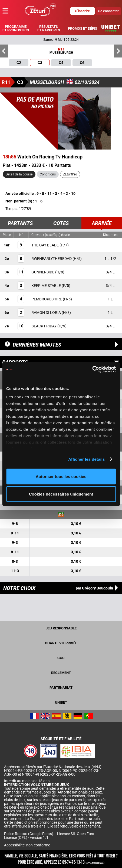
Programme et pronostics (16, 28)
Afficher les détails (86, 459)
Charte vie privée (61, 643)
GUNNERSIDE (43, 272)
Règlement (61, 673)
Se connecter (108, 11)
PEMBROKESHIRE (47, 299)
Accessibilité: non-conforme (27, 845)
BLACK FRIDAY (44, 326)
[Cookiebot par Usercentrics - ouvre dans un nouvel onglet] (92, 369)
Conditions (48, 174)
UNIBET (61, 702)
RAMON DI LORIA (47, 313)
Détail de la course (19, 174)
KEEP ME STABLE (47, 286)
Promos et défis (83, 28)
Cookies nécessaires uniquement (61, 494)
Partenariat (61, 688)
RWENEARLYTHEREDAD (52, 259)
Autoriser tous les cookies (61, 476)
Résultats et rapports (49, 28)
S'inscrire (83, 11)
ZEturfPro (70, 174)
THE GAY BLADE (45, 245)
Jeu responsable (61, 628)
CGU (61, 658)
